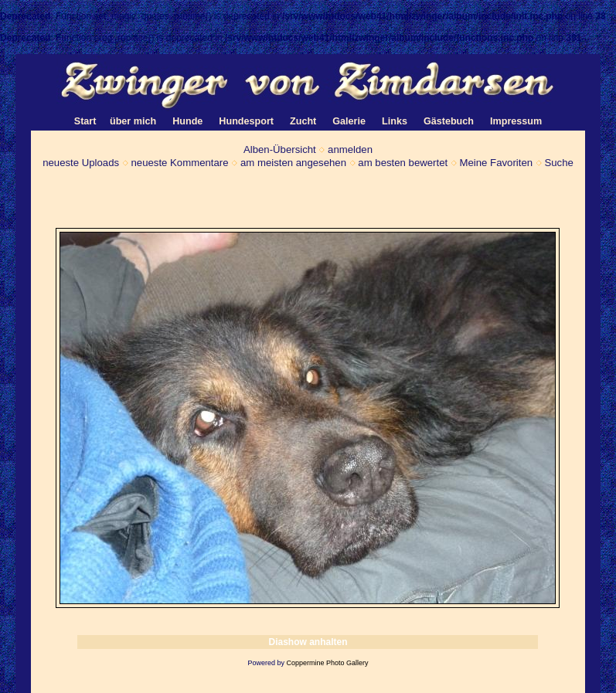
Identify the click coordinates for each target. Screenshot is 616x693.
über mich (133, 121)
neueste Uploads (81, 163)
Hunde (187, 121)
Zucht (303, 121)
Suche (558, 163)
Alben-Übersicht (280, 149)
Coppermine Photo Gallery (327, 663)
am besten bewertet (403, 163)
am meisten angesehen (293, 163)
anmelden (350, 149)
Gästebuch (449, 121)
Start (85, 121)
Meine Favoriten (497, 163)
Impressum (516, 121)
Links (395, 121)
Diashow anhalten (308, 642)
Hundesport (246, 121)
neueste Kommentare (179, 163)
